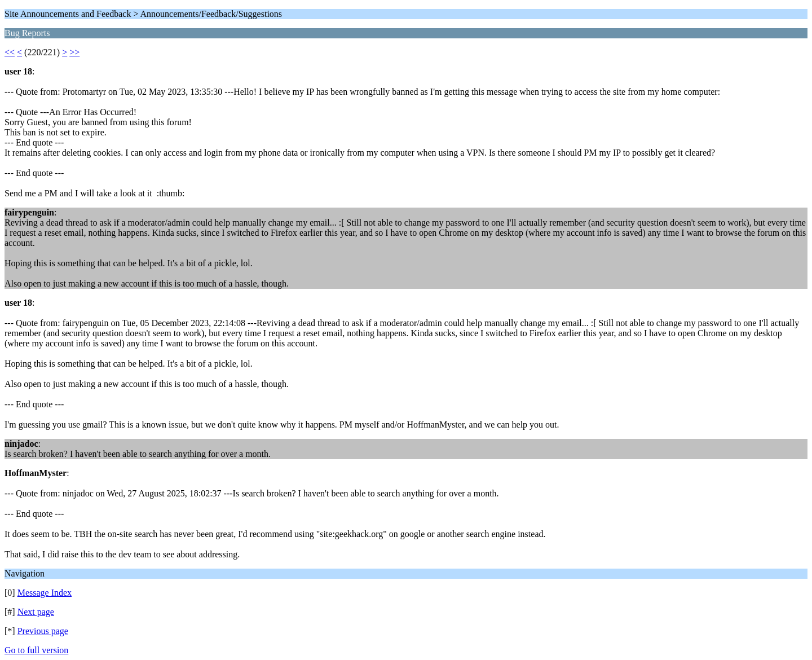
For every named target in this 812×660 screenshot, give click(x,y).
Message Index (45, 593)
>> (74, 52)
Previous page (43, 631)
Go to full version (36, 650)
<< (10, 52)
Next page (36, 612)
